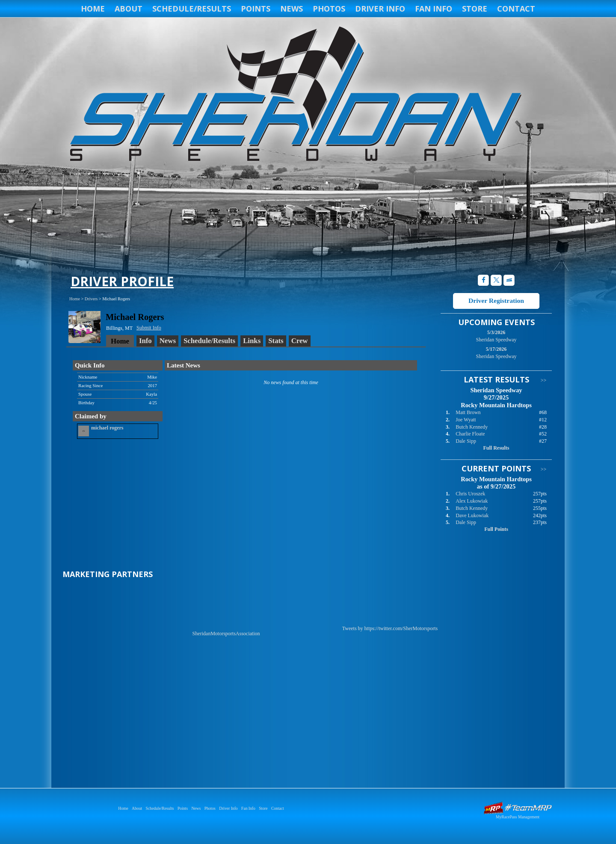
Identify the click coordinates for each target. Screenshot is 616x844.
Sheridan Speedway (294, 95)
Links (252, 341)
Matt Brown (468, 412)
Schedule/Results (192, 9)
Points (256, 9)
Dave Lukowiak (472, 515)
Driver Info (380, 9)
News (292, 9)
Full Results (496, 448)
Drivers (91, 299)
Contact (516, 9)
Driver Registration (496, 301)
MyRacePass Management (518, 817)
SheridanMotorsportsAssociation (226, 634)
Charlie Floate (470, 434)
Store (475, 9)
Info (145, 341)
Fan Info (434, 9)
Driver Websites (518, 808)
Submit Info (149, 328)
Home (93, 9)
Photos (329, 9)
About (129, 9)
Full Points (496, 529)
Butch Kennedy (472, 427)
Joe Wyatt (466, 420)
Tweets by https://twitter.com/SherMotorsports (390, 628)
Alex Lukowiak (472, 501)
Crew (300, 341)
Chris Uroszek (470, 494)
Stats (276, 341)
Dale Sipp (466, 441)
